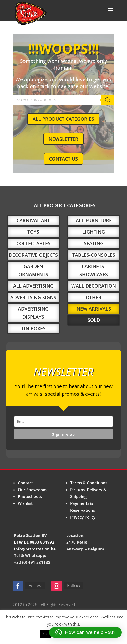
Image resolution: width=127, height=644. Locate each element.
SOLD (94, 320)
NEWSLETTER (63, 139)
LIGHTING (94, 232)
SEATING (94, 243)
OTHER (94, 297)
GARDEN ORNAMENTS (33, 270)
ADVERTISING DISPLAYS (33, 313)
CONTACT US (63, 159)
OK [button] (45, 634)
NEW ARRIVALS (94, 309)
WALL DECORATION (94, 286)
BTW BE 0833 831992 (34, 542)
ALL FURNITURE (94, 220)
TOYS (33, 232)
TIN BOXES (33, 328)
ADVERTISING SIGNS (33, 297)
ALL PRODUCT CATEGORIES (63, 119)
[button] (85, 632)
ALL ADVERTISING (33, 286)
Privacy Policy (83, 517)
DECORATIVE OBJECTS (33, 255)
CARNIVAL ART (33, 220)
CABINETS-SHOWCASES (94, 270)
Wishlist (25, 503)
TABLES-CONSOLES (94, 255)
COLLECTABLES (33, 243)
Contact (25, 483)
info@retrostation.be (35, 549)
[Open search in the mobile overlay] (63, 100)
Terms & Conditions (89, 483)
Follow (35, 585)
